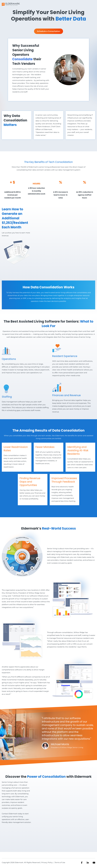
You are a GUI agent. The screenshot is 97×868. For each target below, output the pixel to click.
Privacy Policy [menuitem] (47, 863)
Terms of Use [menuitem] (60, 863)
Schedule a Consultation (49, 31)
